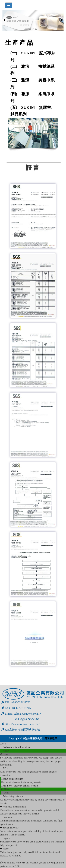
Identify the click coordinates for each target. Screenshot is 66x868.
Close (3, 744)
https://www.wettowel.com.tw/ (21, 724)
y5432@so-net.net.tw (20, 719)
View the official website (26, 786)
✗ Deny (4, 754)
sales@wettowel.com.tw (28, 714)
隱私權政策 (51, 738)
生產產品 (20, 43)
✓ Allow (4, 751)
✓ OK (17, 866)
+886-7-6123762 (21, 702)
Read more (7, 786)
